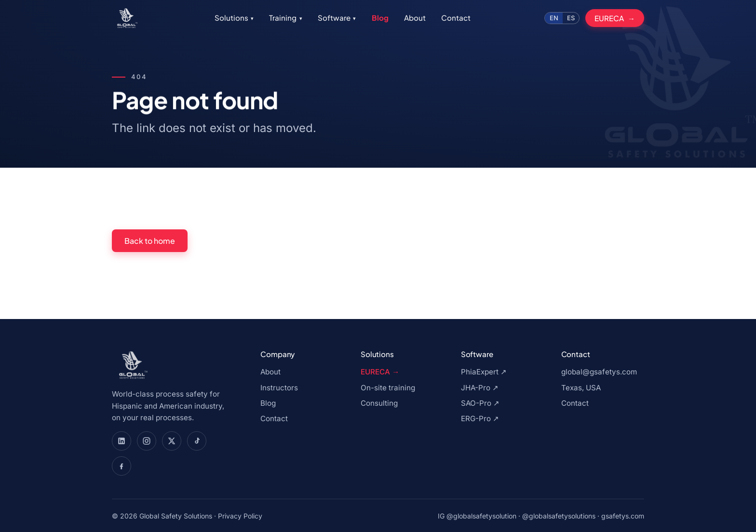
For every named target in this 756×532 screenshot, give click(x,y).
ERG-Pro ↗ (480, 419)
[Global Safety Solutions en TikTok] (197, 441)
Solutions (234, 18)
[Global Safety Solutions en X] (172, 441)
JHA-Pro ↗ (480, 388)
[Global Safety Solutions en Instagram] (147, 441)
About (415, 18)
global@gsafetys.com (599, 372)
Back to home (150, 241)
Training (285, 18)
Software (337, 18)
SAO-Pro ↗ (480, 403)
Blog (380, 18)
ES (571, 18)
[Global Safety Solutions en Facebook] (121, 466)
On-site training (388, 388)
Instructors (279, 388)
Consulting (379, 403)
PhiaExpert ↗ (484, 372)
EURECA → (380, 372)
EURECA (609, 18)
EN (554, 18)
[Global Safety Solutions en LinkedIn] (121, 441)
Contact (456, 18)
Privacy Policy (240, 516)
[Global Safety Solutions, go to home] (126, 18)
